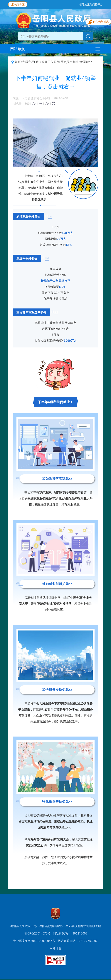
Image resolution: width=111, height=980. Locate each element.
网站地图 (55, 948)
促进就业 (86, 62)
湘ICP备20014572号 (37, 933)
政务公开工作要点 (48, 62)
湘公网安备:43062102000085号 (34, 941)
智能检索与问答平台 (91, 4)
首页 (18, 62)
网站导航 (18, 49)
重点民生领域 (70, 62)
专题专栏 (28, 62)
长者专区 (18, 4)
